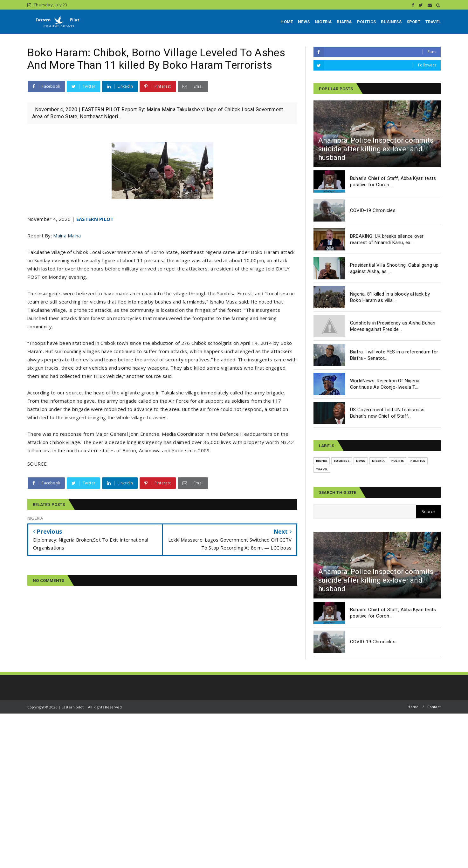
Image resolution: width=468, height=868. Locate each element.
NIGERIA (323, 22)
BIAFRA (344, 22)
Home (413, 707)
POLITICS (367, 22)
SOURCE (37, 464)
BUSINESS (391, 22)
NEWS (304, 22)
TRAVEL (433, 22)
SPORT (413, 22)
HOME (287, 22)
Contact (434, 707)
